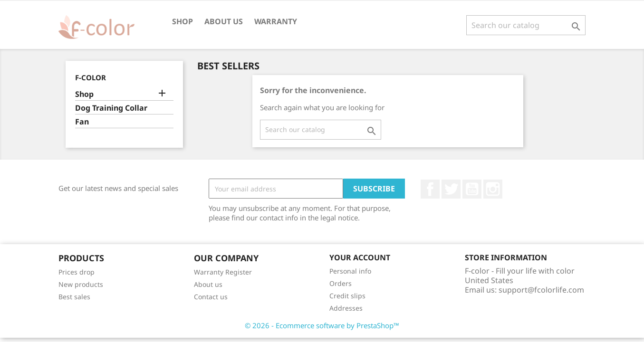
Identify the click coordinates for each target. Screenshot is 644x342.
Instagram (493, 189)
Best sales (74, 297)
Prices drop (77, 272)
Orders (341, 283)
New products (81, 284)
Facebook (430, 189)
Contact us (211, 297)
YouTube (472, 189)
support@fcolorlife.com (541, 290)
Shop (183, 21)
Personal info (350, 271)
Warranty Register (223, 272)
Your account (360, 257)
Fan (82, 122)
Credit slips (347, 296)
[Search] (526, 25)
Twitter (451, 189)
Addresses (346, 308)
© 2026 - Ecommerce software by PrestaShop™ (322, 325)
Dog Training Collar (111, 108)
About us (224, 21)
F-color (91, 77)
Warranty (276, 21)
